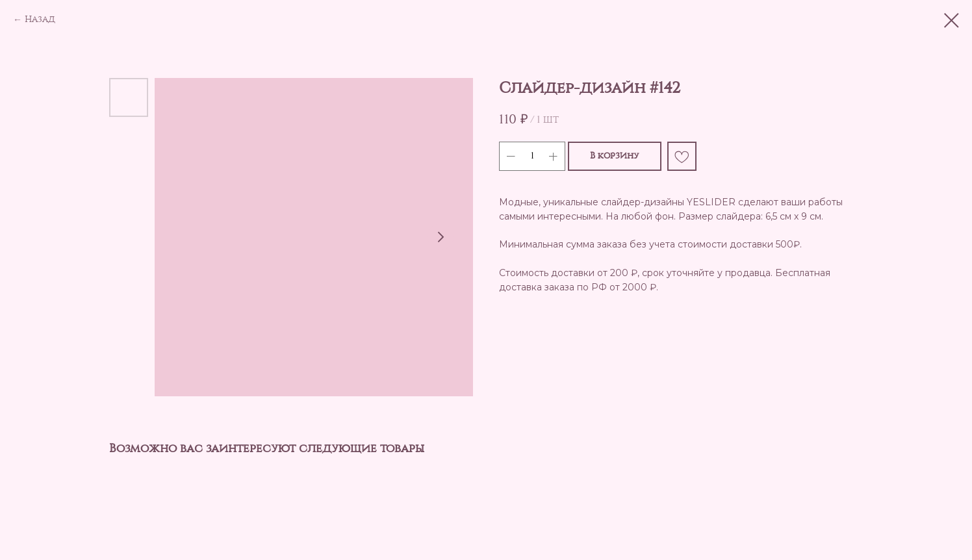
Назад (40, 19)
